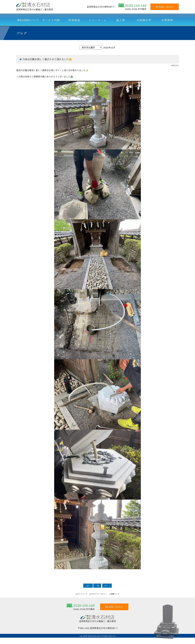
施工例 (121, 20)
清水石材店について (28, 20)
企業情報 (167, 20)
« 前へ (88, 586)
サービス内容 (51, 20)
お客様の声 (144, 20)
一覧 (97, 586)
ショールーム (97, 20)
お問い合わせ (165, 7)
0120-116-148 (132, 5)
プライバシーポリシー (99, 594)
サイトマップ (82, 594)
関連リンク (115, 594)
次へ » (107, 586)
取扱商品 (74, 20)
